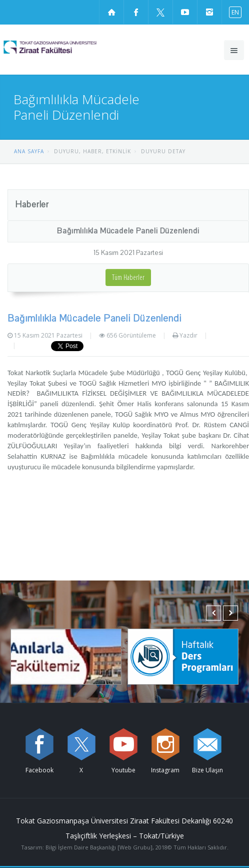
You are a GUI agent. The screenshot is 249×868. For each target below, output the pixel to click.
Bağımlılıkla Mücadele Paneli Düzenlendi (128, 231)
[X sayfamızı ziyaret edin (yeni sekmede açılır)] (160, 12)
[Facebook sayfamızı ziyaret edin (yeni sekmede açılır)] (136, 12)
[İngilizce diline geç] (233, 12)
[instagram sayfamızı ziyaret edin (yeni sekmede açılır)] (209, 12)
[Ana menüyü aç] (234, 50)
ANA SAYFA (29, 151)
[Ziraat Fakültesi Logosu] (68, 47)
